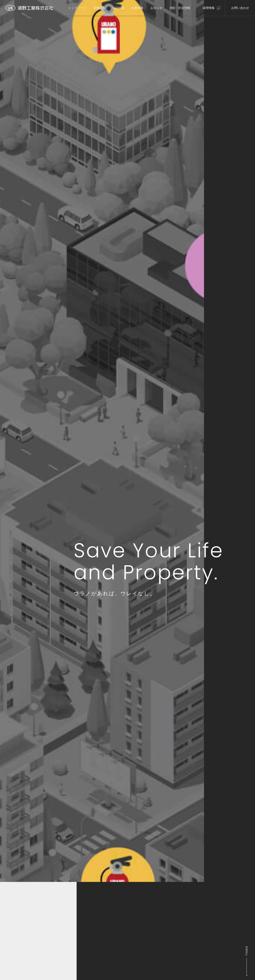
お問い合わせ (240, 8)
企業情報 (137, 8)
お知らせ (156, 8)
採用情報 (209, 8)
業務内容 (99, 8)
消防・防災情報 (180, 8)
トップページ (77, 8)
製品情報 (118, 8)
